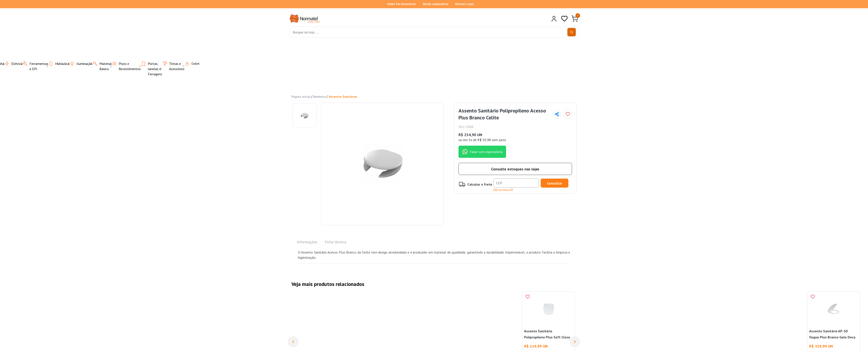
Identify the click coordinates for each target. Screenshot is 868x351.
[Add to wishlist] (568, 114)
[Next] (575, 341)
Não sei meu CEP (503, 189)
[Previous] (293, 341)
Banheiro (320, 96)
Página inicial (301, 96)
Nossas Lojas (465, 4)
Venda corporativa (436, 4)
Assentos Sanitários (343, 96)
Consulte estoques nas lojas (515, 169)
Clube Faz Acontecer (401, 4)
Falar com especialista (482, 151)
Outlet (189, 63)
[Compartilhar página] (557, 114)
